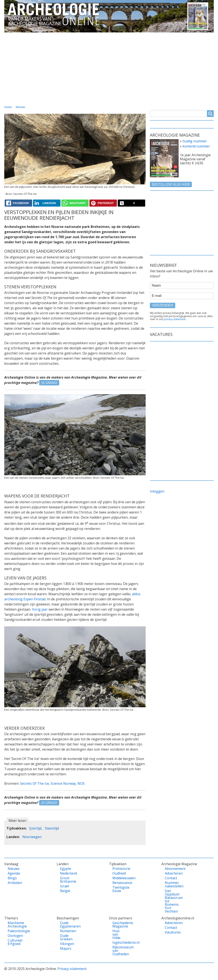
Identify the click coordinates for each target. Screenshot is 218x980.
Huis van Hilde (116, 934)
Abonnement (171, 869)
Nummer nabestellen (171, 884)
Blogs (12, 878)
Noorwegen (32, 837)
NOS (81, 783)
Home (13, 36)
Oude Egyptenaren (66, 925)
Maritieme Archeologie (14, 925)
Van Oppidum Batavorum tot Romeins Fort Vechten (171, 901)
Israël (65, 886)
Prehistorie (119, 869)
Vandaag (38, 36)
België (65, 891)
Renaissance (119, 883)
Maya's (66, 948)
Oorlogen (14, 936)
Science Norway (63, 783)
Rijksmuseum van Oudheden (119, 951)
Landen (65, 36)
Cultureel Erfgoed (14, 942)
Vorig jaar (40, 609)
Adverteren (171, 873)
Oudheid (119, 873)
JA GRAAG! (49, 383)
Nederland (66, 873)
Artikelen (14, 883)
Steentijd (52, 828)
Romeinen (66, 931)
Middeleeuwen (119, 878)
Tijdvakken (117, 36)
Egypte (66, 869)
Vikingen (66, 944)
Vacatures (202, 36)
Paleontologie (14, 931)
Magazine (147, 36)
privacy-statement (175, 319)
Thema (89, 36)
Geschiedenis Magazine (119, 925)
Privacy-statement (72, 969)
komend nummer (196, 146)
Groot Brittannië (66, 880)
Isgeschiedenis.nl (119, 942)
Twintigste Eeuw (119, 889)
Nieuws (21, 107)
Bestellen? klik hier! (171, 184)
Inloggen (157, 491)
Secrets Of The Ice (34, 783)
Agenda (14, 873)
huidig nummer (195, 141)
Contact (174, 36)
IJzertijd (35, 828)
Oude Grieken (66, 937)
